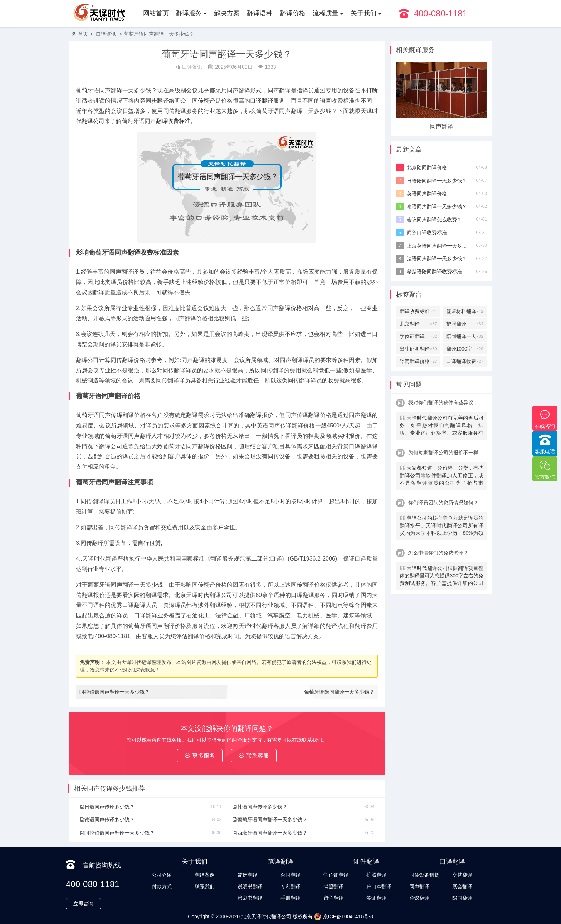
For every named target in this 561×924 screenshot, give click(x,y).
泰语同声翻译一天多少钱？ (437, 206)
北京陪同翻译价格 (427, 167)
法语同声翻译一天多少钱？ (437, 259)
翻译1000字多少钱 (465, 349)
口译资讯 (106, 34)
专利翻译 (291, 886)
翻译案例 (205, 875)
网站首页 (156, 13)
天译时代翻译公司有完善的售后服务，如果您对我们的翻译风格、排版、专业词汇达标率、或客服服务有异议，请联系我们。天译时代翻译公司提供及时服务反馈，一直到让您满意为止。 (442, 426)
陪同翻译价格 (418, 361)
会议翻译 (419, 898)
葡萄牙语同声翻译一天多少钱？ (159, 34)
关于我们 (364, 13)
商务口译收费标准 (427, 233)
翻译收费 (140, 253)
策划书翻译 (250, 898)
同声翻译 (111, 90)
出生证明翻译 (418, 349)
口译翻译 (262, 101)
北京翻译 (418, 324)
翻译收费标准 (173, 121)
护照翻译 (465, 324)
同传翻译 (204, 101)
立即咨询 (83, 904)
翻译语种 (260, 13)
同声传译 (111, 415)
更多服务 (200, 756)
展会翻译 (462, 886)
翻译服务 (189, 13)
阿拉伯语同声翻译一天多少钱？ (114, 692)
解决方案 (227, 13)
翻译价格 (293, 13)
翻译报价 (262, 415)
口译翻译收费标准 (465, 361)
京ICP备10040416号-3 (344, 916)
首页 (83, 34)
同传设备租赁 (424, 875)
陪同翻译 (462, 898)
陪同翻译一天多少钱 (465, 336)
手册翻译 (291, 898)
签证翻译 (376, 898)
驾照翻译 (333, 886)
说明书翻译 (250, 886)
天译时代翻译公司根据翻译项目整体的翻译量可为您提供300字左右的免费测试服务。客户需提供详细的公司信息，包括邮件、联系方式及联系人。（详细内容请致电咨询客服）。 (442, 576)
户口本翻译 (379, 886)
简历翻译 (248, 875)
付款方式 (162, 886)
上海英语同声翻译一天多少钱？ (439, 246)
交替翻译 (442, 126)
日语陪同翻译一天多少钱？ (437, 181)
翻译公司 (93, 121)
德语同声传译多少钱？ (107, 820)
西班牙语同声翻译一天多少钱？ (270, 833)
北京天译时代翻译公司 (266, 916)
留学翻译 (333, 898)
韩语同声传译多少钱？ (260, 807)
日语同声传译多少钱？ (107, 807)
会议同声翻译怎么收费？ (434, 220)
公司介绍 (162, 875)
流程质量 (326, 13)
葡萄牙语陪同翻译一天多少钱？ (339, 692)
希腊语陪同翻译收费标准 (434, 272)
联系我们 (205, 886)
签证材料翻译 (465, 311)
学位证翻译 (418, 336)
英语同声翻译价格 (427, 194)
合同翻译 (291, 875)
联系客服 (254, 756)
